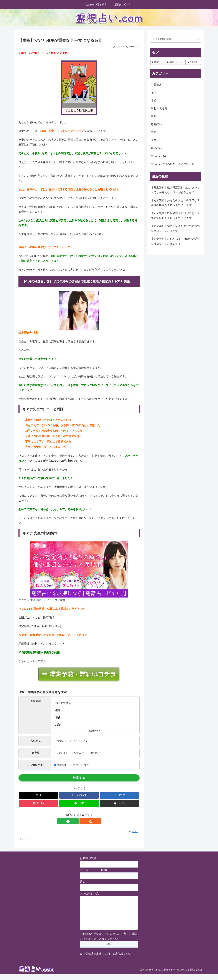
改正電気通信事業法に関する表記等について (107, 960)
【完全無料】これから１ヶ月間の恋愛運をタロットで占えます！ (175, 241)
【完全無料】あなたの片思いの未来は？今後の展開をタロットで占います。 (175, 203)
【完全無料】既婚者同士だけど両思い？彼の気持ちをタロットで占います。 (175, 216)
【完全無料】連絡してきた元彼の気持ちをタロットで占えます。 (175, 228)
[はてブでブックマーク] (119, 795)
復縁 (95, 710)
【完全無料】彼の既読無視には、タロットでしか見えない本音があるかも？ (175, 190)
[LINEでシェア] (79, 804)
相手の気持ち (95, 703)
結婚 (95, 725)
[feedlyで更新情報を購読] (76, 821)
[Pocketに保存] (39, 804)
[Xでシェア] (39, 795)
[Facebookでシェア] (79, 795)
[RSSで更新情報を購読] (83, 821)
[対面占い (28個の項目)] (158, 62)
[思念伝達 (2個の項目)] (193, 62)
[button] (119, 804)
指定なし (61, 765)
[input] (176, 39)
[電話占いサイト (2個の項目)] (176, 62)
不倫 (95, 717)
